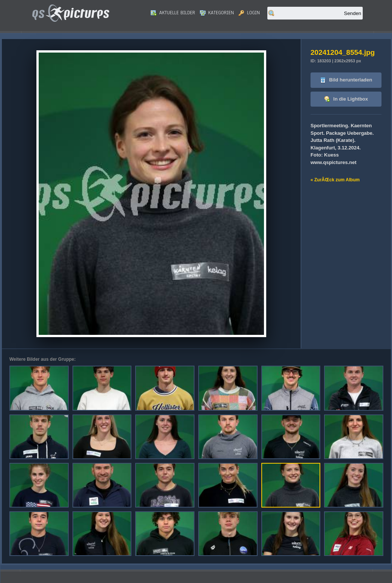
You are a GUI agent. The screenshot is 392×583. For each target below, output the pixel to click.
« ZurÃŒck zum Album (335, 180)
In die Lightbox (346, 99)
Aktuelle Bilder (173, 13)
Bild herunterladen (346, 80)
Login (249, 13)
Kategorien (217, 13)
